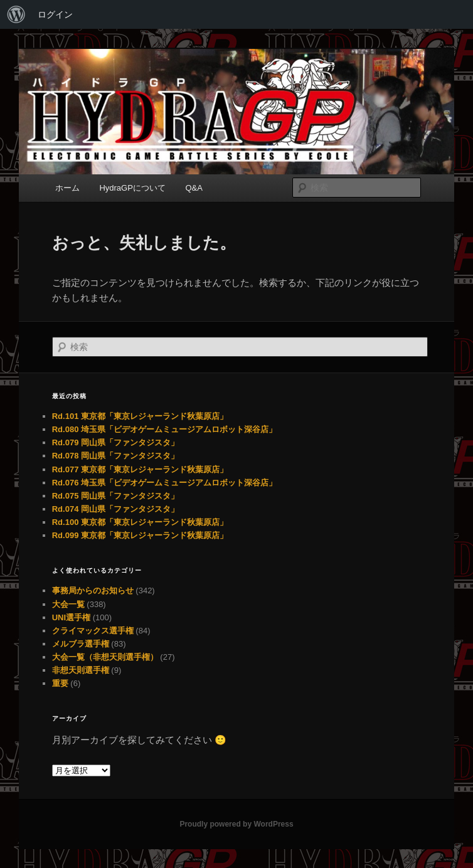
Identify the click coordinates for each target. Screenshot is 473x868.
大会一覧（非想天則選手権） (105, 657)
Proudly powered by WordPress (236, 824)
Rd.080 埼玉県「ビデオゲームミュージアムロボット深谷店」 (164, 429)
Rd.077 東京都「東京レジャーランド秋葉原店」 (140, 469)
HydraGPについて (132, 188)
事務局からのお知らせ (93, 590)
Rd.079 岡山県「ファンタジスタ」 (115, 442)
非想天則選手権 (81, 670)
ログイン (55, 14)
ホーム (67, 188)
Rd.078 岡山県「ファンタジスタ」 (115, 456)
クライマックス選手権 (93, 631)
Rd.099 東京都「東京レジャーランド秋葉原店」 (140, 535)
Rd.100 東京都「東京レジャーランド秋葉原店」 (140, 522)
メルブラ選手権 (81, 644)
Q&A (194, 188)
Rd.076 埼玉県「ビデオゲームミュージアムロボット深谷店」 (164, 483)
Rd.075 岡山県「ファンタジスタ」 (115, 496)
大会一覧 (68, 604)
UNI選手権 (71, 617)
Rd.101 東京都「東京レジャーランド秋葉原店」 (140, 416)
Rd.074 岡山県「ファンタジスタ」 (115, 509)
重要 (60, 683)
